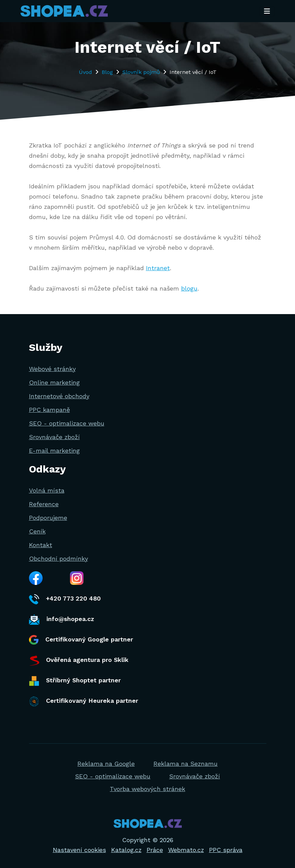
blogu (189, 288)
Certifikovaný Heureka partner (84, 701)
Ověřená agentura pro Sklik (79, 661)
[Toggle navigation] (267, 11)
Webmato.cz (186, 850)
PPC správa (226, 850)
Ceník (37, 531)
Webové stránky (52, 369)
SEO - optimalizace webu (67, 423)
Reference (44, 504)
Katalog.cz (126, 850)
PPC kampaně (49, 410)
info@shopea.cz (62, 620)
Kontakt (41, 545)
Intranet (158, 268)
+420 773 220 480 (65, 599)
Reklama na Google (106, 764)
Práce (155, 850)
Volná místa (47, 490)
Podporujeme (48, 518)
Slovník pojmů (141, 72)
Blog (107, 72)
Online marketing (54, 382)
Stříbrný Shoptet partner (75, 681)
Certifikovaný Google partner (81, 640)
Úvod (85, 72)
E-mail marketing (54, 451)
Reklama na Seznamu (186, 764)
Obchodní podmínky (58, 559)
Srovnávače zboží (54, 437)
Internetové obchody (59, 396)
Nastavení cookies (79, 850)
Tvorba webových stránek (147, 789)
